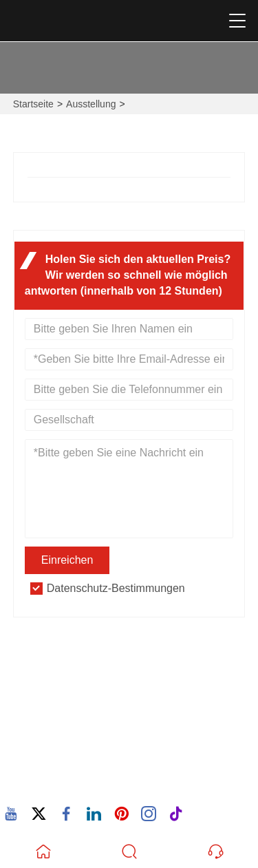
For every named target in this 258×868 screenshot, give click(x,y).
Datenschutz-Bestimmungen (116, 588)
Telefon (65, 768)
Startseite (33, 104)
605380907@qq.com (84, 740)
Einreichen (67, 560)
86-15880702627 (75, 784)
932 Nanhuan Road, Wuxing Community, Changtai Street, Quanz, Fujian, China (132, 689)
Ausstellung (91, 104)
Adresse (66, 664)
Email (54, 724)
